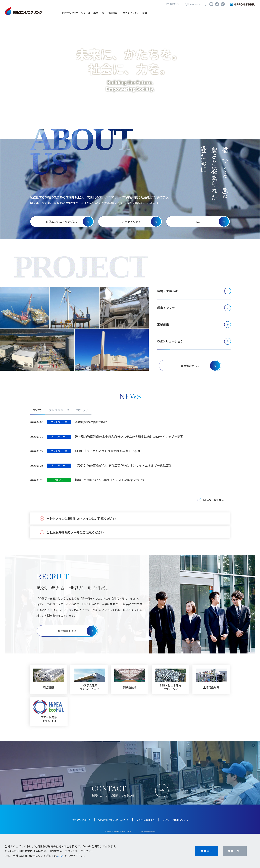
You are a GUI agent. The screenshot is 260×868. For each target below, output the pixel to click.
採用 (145, 13)
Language (193, 4)
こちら (61, 856)
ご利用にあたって (146, 820)
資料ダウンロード (81, 820)
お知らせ (82, 410)
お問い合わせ (176, 4)
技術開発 (112, 13)
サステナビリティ (130, 13)
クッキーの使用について (175, 820)
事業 (96, 13)
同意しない (235, 851)
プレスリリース (59, 410)
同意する (206, 851)
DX (103, 13)
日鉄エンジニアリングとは (76, 13)
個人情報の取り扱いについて (114, 820)
